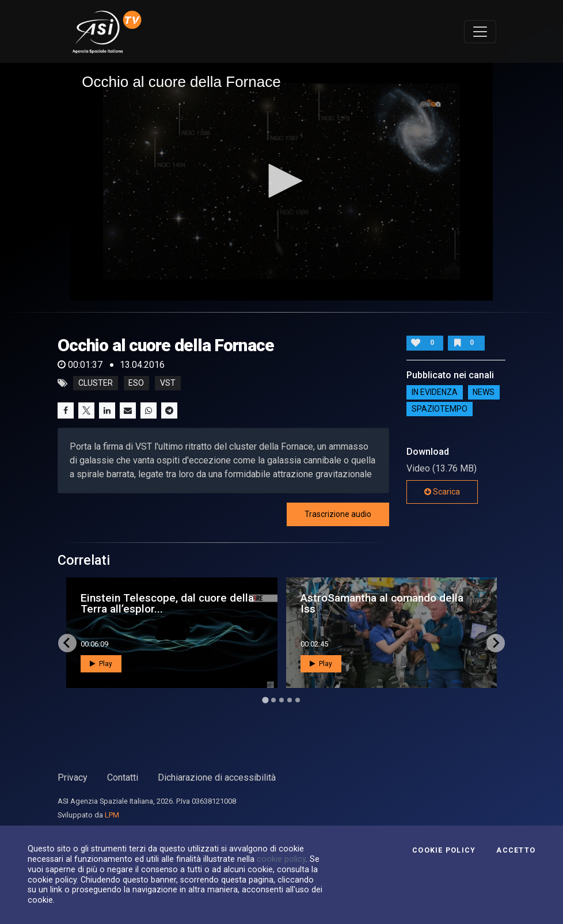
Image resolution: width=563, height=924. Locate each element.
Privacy (73, 777)
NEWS (484, 392)
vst (168, 383)
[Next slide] (496, 643)
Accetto (516, 850)
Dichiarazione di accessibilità (217, 777)
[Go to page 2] (273, 700)
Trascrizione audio (338, 514)
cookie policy (281, 859)
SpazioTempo (440, 409)
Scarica (442, 492)
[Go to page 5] (298, 700)
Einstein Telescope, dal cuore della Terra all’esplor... (167, 603)
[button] (281, 181)
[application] (281, 182)
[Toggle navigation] (480, 32)
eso (136, 383)
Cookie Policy (444, 850)
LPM (112, 815)
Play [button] (101, 664)
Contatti (123, 777)
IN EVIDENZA (435, 392)
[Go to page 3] (281, 700)
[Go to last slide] (67, 643)
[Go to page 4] (290, 700)
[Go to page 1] (265, 700)
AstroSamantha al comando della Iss (382, 603)
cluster (96, 383)
